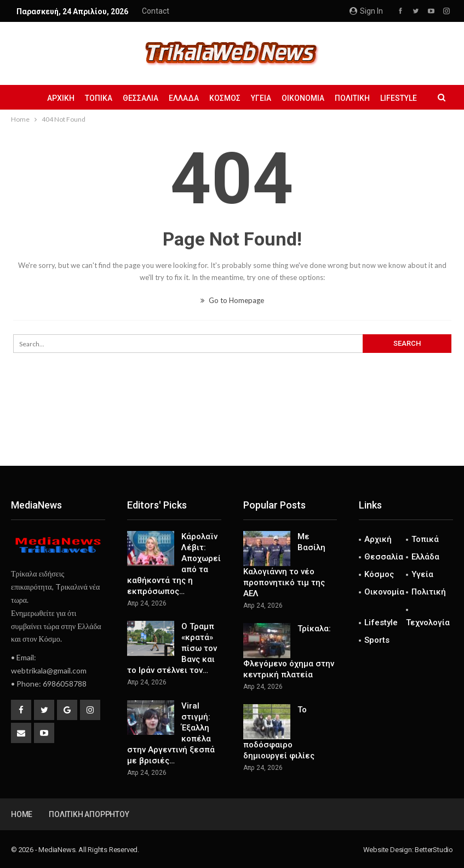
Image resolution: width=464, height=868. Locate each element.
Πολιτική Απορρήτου (89, 814)
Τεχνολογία (428, 623)
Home (22, 814)
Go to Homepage (232, 300)
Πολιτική (352, 98)
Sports (377, 640)
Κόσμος (225, 98)
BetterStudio (434, 850)
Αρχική (61, 98)
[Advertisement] (232, 430)
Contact (156, 11)
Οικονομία (303, 98)
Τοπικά (99, 98)
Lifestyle (399, 98)
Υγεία (261, 98)
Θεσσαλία (141, 98)
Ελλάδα (184, 98)
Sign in (366, 11)
